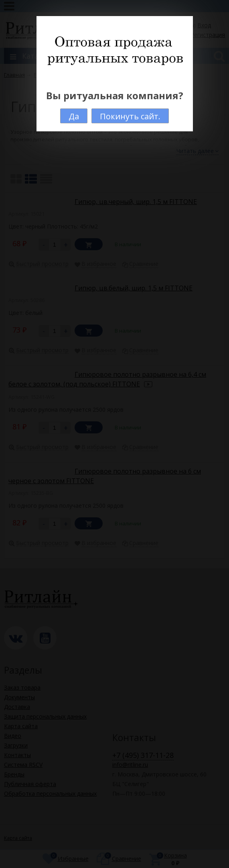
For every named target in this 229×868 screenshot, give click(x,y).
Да (74, 116)
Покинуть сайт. (130, 116)
